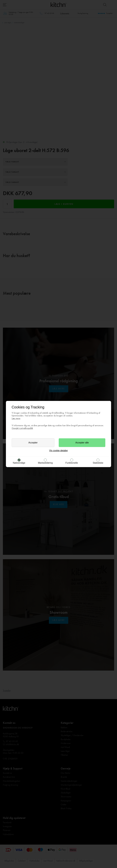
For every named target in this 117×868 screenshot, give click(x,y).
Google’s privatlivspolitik (22, 428)
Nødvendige (19, 463)
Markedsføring (45, 463)
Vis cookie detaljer (59, 451)
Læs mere (16, 418)
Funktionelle (72, 463)
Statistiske (98, 463)
